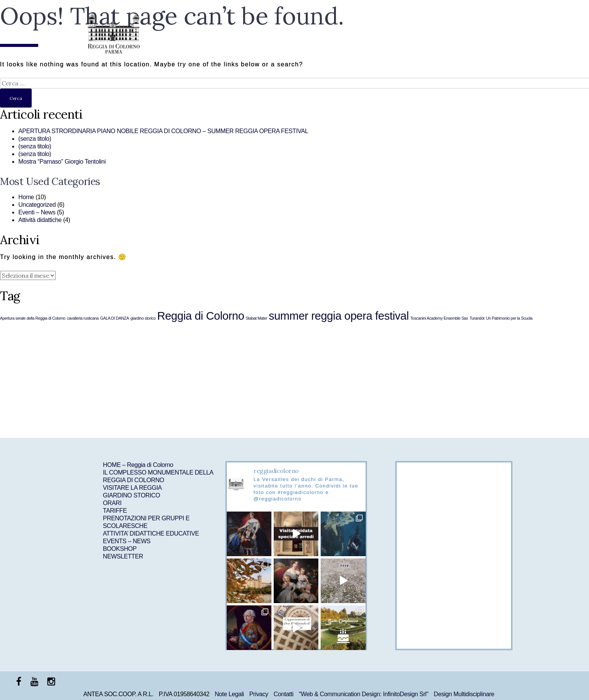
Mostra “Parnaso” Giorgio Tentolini (62, 162)
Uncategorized (37, 205)
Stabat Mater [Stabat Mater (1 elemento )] (257, 318)
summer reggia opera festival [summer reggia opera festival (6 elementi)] (339, 316)
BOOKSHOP (120, 549)
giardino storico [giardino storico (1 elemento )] (143, 318)
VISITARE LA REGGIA (132, 488)
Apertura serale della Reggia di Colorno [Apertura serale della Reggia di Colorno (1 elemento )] (33, 318)
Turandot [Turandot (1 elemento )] (477, 318)
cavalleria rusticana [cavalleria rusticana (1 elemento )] (83, 318)
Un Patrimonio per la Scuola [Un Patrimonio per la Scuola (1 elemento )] (509, 318)
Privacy (259, 694)
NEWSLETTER (123, 556)
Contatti (284, 694)
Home (26, 197)
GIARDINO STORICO (132, 495)
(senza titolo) (35, 139)
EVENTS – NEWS (127, 541)
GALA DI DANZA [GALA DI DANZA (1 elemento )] (114, 318)
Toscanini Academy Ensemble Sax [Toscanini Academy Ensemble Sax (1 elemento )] (439, 318)
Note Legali (229, 694)
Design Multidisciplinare (464, 694)
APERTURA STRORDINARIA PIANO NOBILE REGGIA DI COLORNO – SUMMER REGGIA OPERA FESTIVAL (163, 131)
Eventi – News (37, 212)
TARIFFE (115, 511)
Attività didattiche (40, 220)
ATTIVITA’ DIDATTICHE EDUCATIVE (151, 533)
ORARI (112, 503)
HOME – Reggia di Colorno (138, 465)
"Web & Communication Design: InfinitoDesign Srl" (364, 694)
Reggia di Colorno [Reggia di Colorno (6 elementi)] (201, 316)
